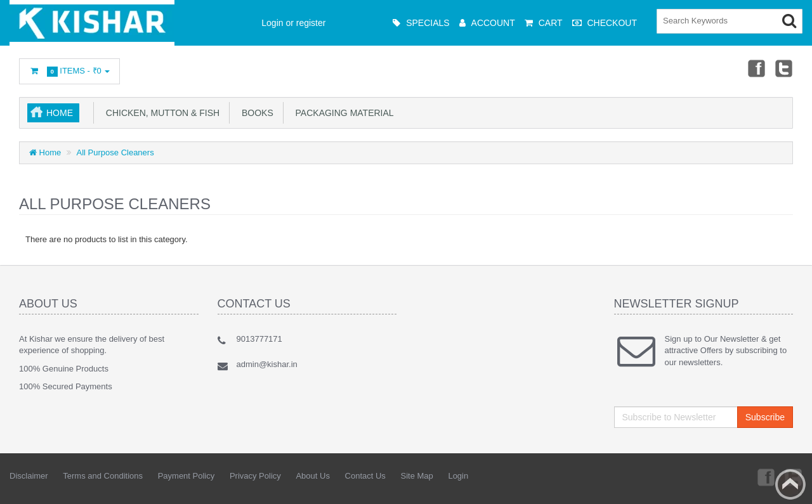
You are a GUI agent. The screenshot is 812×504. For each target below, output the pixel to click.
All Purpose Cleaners (115, 152)
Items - (69, 71)
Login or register (293, 23)
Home (60, 113)
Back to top (790, 484)
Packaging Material (342, 113)
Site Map (416, 476)
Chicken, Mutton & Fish (160, 113)
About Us (312, 476)
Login (458, 476)
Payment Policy (187, 476)
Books (255, 113)
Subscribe (765, 417)
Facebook (756, 68)
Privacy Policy (255, 476)
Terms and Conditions (103, 476)
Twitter (784, 68)
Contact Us (365, 476)
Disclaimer (29, 476)
